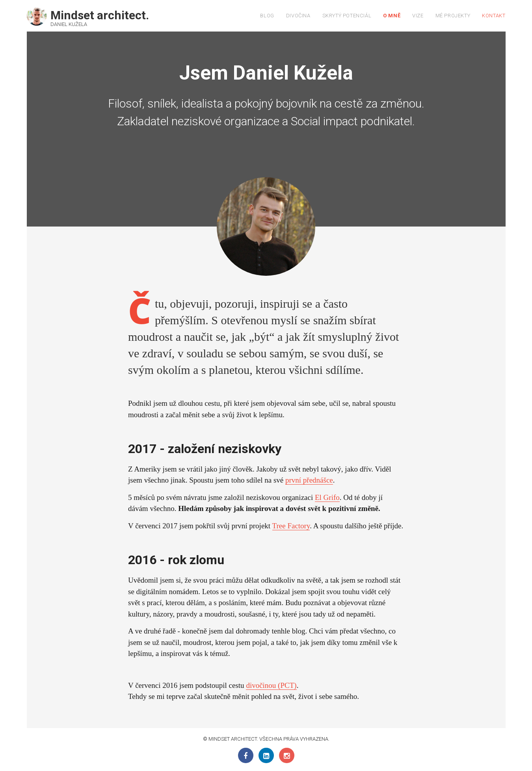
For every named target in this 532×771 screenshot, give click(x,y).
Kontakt (494, 16)
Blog (267, 16)
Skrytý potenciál (347, 16)
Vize (418, 16)
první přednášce (309, 480)
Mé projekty (453, 16)
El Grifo (327, 497)
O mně (392, 16)
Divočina (298, 16)
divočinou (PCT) (271, 685)
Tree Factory (291, 526)
